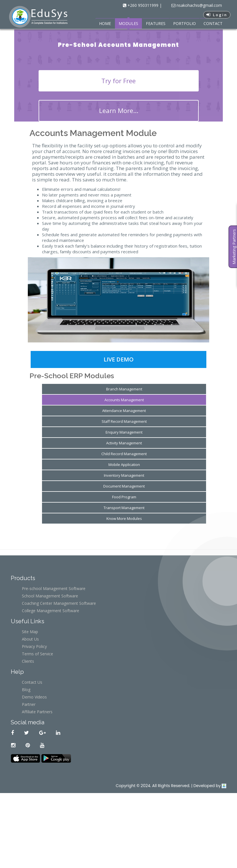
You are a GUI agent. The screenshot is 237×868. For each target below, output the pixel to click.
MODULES (128, 23)
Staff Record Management (124, 421)
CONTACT (213, 23)
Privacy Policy (34, 646)
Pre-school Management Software (54, 588)
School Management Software (50, 596)
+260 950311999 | (144, 5)
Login (217, 15)
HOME (105, 23)
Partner (29, 704)
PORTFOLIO (184, 23)
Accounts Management (124, 400)
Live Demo (119, 359)
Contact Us (32, 682)
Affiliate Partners (37, 712)
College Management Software (51, 611)
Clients (28, 661)
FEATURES (156, 23)
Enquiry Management (124, 432)
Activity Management (124, 443)
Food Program (124, 497)
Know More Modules (124, 518)
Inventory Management (124, 475)
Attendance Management (124, 411)
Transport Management (124, 508)
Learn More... (119, 110)
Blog (26, 690)
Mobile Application (124, 465)
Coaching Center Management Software (59, 603)
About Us (30, 639)
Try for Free (118, 81)
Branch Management (124, 389)
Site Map (30, 632)
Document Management (124, 486)
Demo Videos (34, 697)
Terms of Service (37, 654)
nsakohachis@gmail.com (199, 5)
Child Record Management (124, 454)
